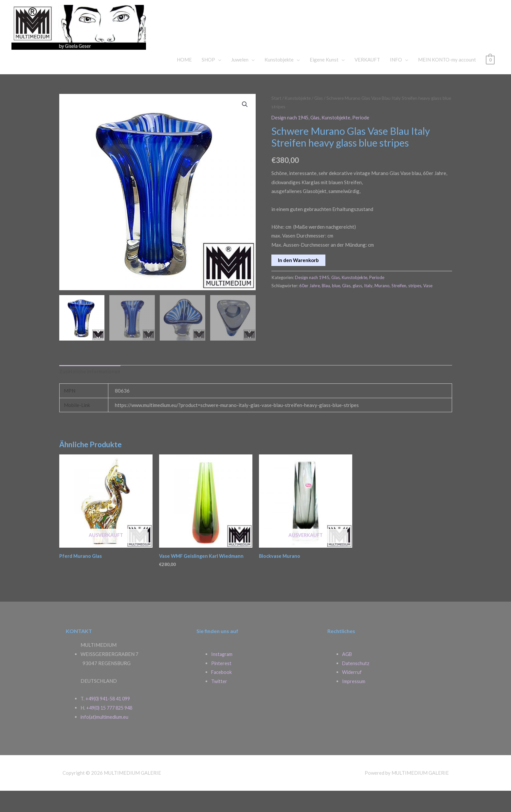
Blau (326, 306)
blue (336, 306)
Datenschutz (356, 684)
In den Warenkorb (298, 281)
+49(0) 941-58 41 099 (110, 720)
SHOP (208, 80)
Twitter (219, 702)
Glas (321, 119)
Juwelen (240, 80)
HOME (184, 80)
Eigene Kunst (324, 80)
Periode (365, 138)
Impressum (354, 702)
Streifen (399, 306)
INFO (396, 80)
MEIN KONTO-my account (447, 80)
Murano (382, 306)
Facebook (222, 694)
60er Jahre (310, 306)
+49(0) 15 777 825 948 (112, 729)
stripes (415, 306)
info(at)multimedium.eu (105, 738)
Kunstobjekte (279, 80)
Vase (429, 306)
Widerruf (352, 694)
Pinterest (221, 684)
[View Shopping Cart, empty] (490, 80)
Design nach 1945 (291, 138)
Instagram (222, 675)
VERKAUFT (367, 80)
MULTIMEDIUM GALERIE (280, 34)
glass (358, 306)
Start (277, 119)
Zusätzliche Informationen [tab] (90, 392)
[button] (245, 125)
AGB (347, 675)
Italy (369, 306)
